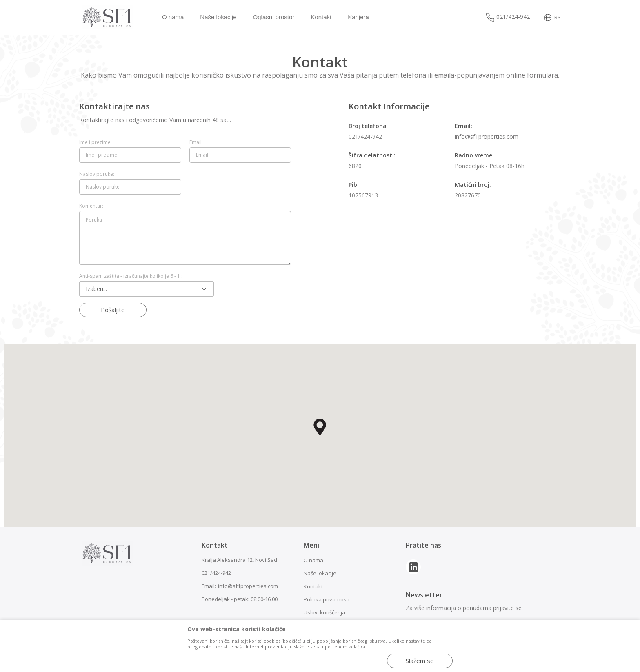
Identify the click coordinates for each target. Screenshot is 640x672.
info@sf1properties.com (487, 136)
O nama (313, 560)
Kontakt (313, 586)
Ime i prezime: (96, 142)
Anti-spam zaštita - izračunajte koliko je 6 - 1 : (131, 276)
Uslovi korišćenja (324, 612)
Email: (196, 142)
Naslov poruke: (97, 174)
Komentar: (91, 206)
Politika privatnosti (327, 599)
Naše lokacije (320, 573)
